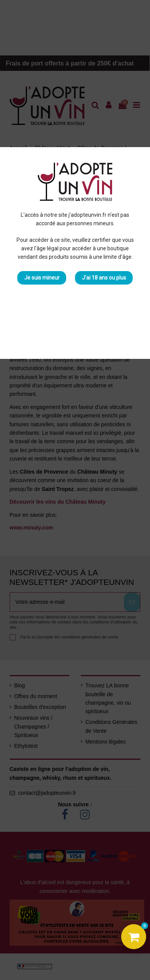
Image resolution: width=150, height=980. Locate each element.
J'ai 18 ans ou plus (104, 278)
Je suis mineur (42, 278)
